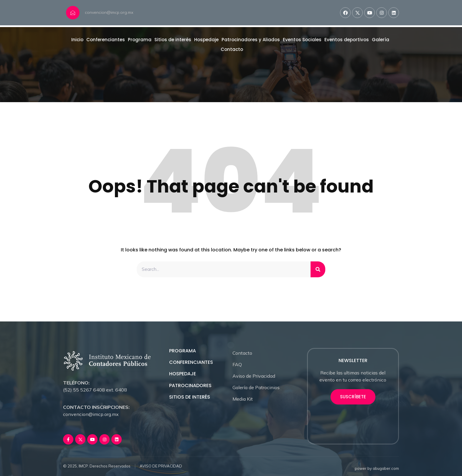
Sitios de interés (173, 40)
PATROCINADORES (190, 385)
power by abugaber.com (377, 468)
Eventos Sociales (302, 40)
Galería (381, 40)
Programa (140, 40)
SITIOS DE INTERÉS (190, 397)
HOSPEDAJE (183, 374)
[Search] (318, 269)
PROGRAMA (183, 351)
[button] (353, 397)
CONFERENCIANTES (191, 362)
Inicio (77, 40)
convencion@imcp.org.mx (109, 12)
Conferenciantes (106, 40)
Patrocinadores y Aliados (251, 40)
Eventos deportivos (347, 40)
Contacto (232, 49)
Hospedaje (206, 40)
